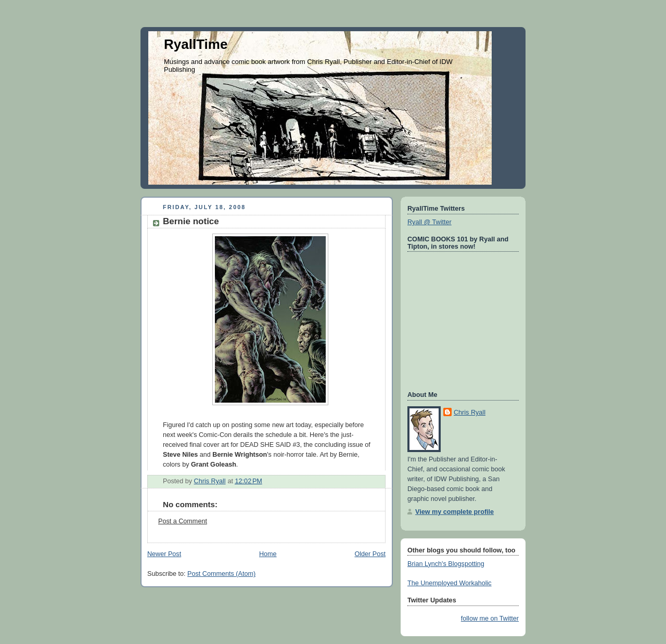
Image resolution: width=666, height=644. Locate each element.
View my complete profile (454, 512)
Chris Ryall (470, 413)
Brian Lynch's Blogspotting (446, 564)
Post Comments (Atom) (221, 574)
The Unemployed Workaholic (450, 583)
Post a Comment (183, 521)
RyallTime (196, 44)
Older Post (370, 554)
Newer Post (164, 554)
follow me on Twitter (490, 619)
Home (268, 554)
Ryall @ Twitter (430, 222)
